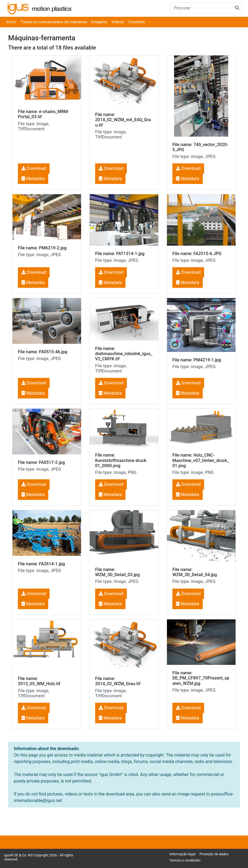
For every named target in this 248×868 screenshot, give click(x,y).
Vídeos (118, 22)
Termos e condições (185, 860)
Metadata (33, 179)
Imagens (99, 22)
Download (34, 168)
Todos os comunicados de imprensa (54, 22)
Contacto (137, 22)
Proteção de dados (214, 854)
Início (11, 22)
